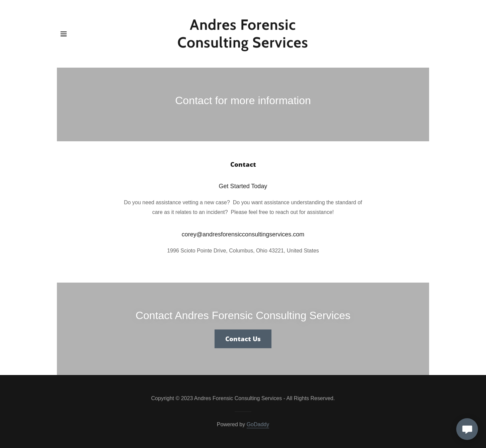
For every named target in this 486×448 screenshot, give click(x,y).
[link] (243, 46)
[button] (64, 34)
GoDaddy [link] (258, 424)
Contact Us (243, 339)
